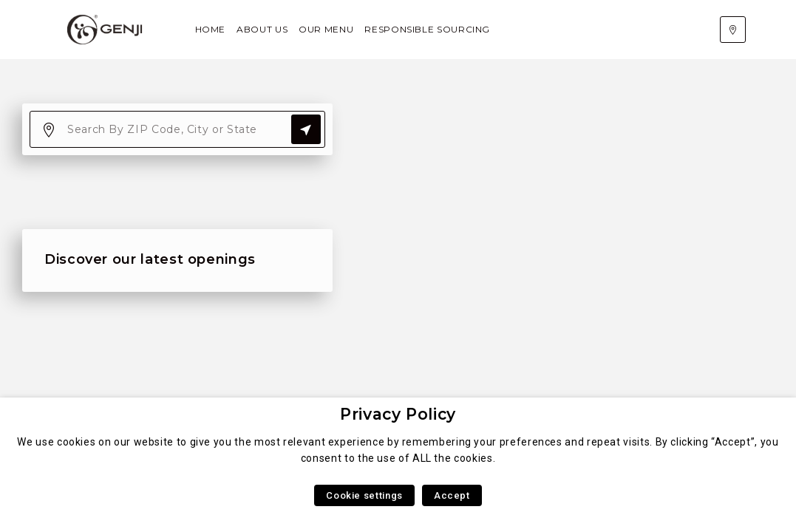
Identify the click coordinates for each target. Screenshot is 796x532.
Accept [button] (452, 495)
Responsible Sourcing (427, 29)
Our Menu (326, 29)
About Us (262, 29)
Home (211, 29)
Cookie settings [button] (364, 495)
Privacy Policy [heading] (398, 414)
